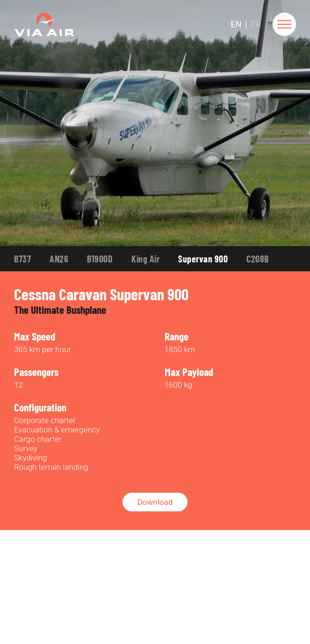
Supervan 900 (203, 259)
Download (155, 502)
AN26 (59, 259)
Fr (256, 24)
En (236, 24)
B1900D (100, 259)
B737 (22, 259)
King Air (145, 259)
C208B (258, 259)
